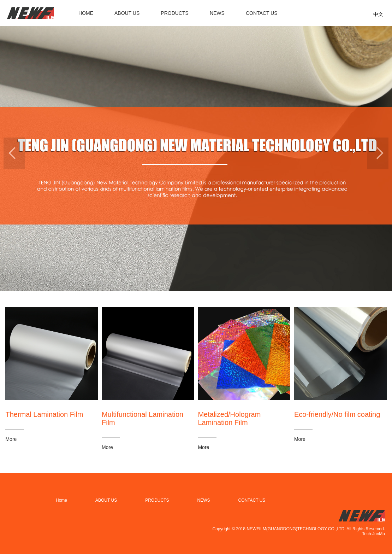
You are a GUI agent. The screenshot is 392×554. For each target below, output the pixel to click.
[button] (14, 153)
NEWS (217, 13)
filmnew (30, 13)
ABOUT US (127, 13)
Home (61, 500)
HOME (86, 13)
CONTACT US (262, 13)
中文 (378, 14)
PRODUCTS (175, 13)
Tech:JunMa (373, 534)
